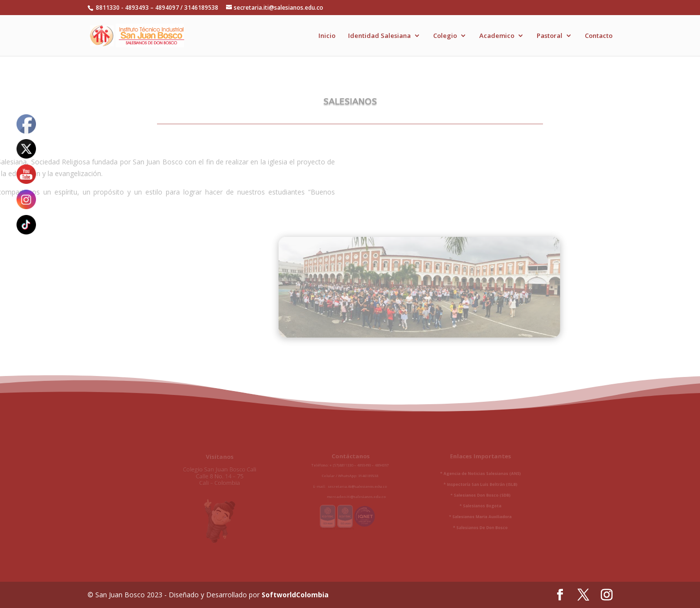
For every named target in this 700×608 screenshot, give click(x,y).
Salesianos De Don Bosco (468, 524)
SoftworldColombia (295, 595)
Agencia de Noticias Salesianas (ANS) (467, 476)
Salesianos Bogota (467, 505)
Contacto (599, 36)
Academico (497, 36)
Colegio (445, 36)
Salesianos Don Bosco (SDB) (467, 495)
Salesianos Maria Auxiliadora (467, 515)
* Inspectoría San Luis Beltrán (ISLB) (466, 486)
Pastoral (550, 36)
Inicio (327, 36)
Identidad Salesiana (379, 36)
